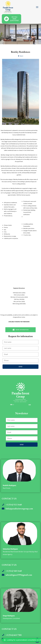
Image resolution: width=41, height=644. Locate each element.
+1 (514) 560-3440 (14, 571)
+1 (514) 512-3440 (14, 505)
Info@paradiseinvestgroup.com (19, 509)
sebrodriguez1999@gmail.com (19, 575)
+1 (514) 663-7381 (14, 635)
